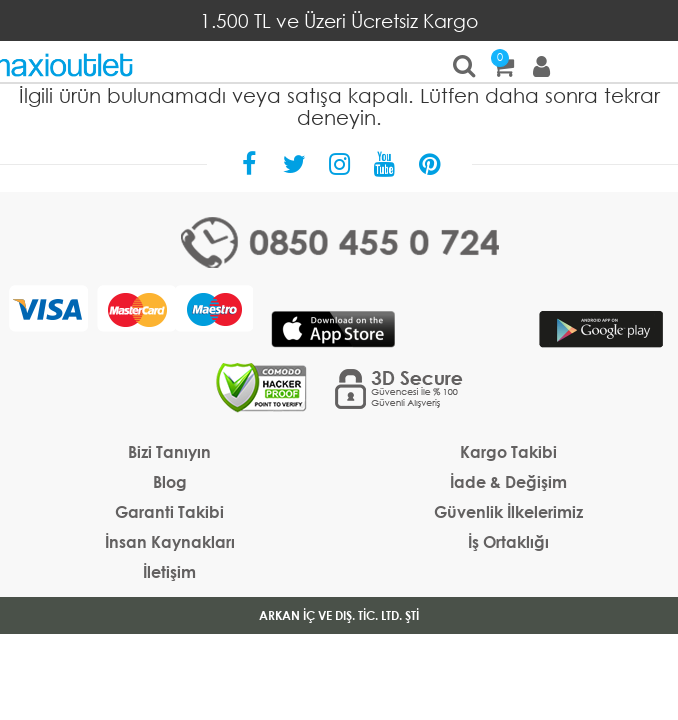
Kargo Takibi (508, 451)
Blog (170, 481)
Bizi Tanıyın (169, 451)
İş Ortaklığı (508, 541)
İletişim (169, 571)
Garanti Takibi (169, 511)
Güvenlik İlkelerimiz (508, 511)
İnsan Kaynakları (170, 541)
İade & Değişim (508, 481)
